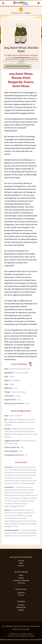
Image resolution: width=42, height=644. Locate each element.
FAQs (21, 575)
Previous (2, 11)
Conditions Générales (21, 580)
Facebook (21, 593)
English (21, 610)
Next (40, 11)
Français (21, 605)
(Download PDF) (30, 364)
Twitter (21, 595)
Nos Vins (21, 566)
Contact (21, 578)
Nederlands (21, 607)
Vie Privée (21, 583)
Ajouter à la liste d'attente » (18, 66)
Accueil (21, 561)
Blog (21, 563)
